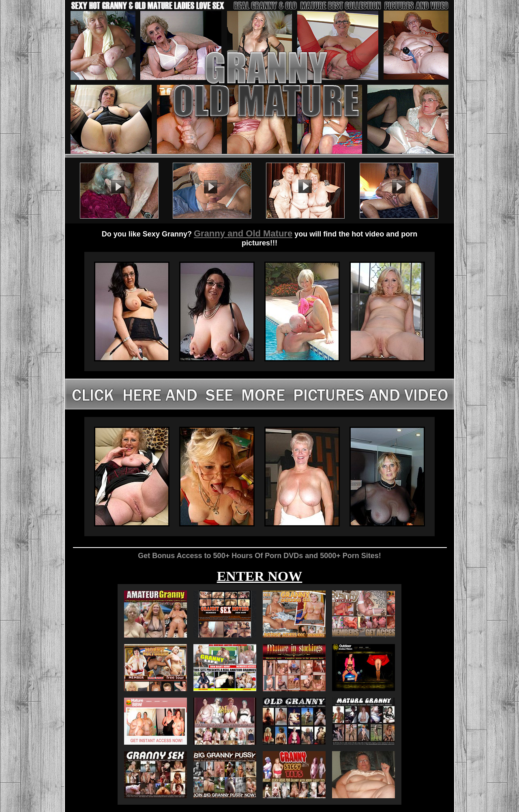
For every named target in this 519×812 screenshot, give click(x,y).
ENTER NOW (260, 576)
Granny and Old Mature (243, 233)
